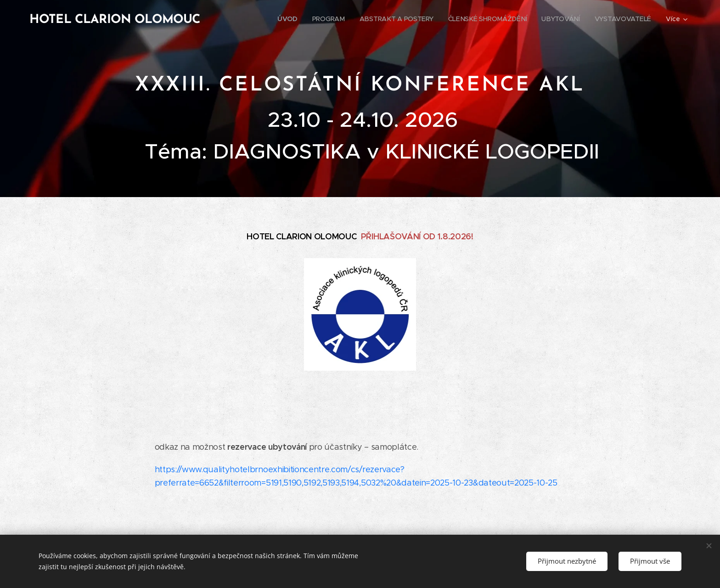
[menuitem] (290, 19)
